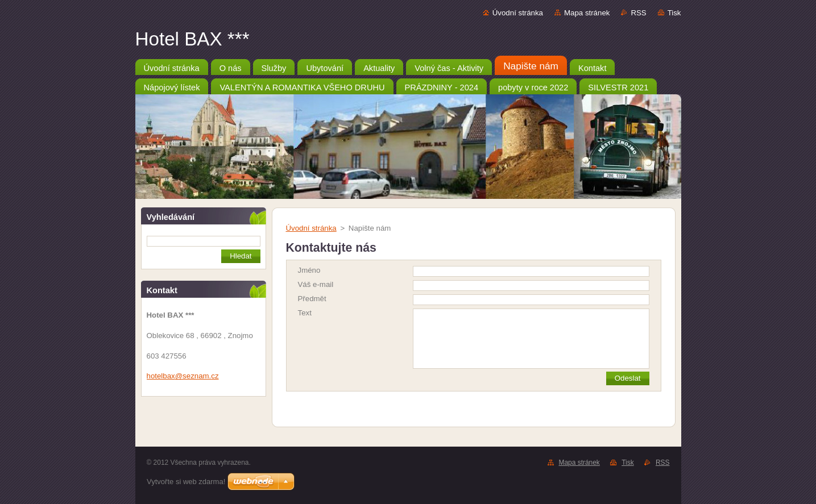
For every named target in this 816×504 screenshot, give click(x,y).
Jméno (309, 270)
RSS (638, 13)
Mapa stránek (587, 13)
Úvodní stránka (518, 13)
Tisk (674, 13)
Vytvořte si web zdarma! (186, 482)
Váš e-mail (316, 284)
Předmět (312, 299)
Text (305, 313)
